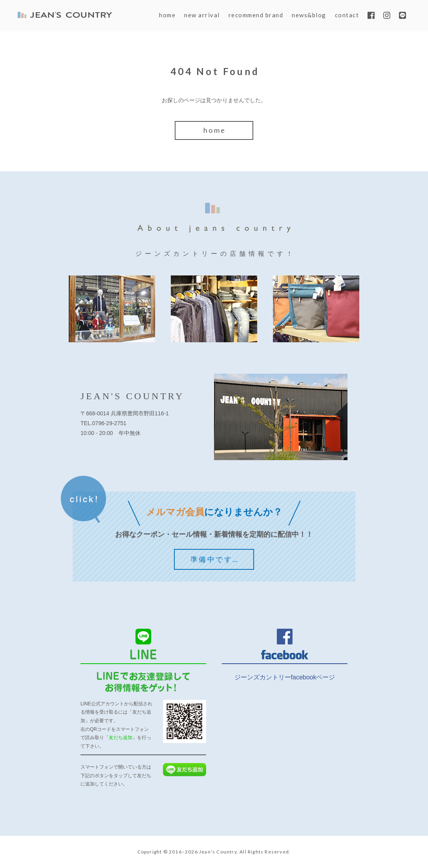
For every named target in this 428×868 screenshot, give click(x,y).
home (167, 15)
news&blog (309, 15)
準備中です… (215, 559)
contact (347, 15)
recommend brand (256, 15)
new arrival (202, 15)
